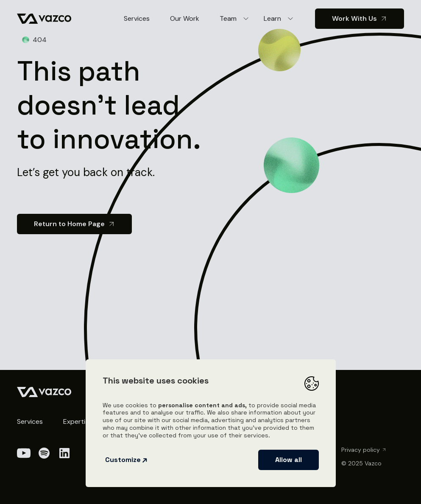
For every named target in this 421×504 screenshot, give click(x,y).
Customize (126, 460)
